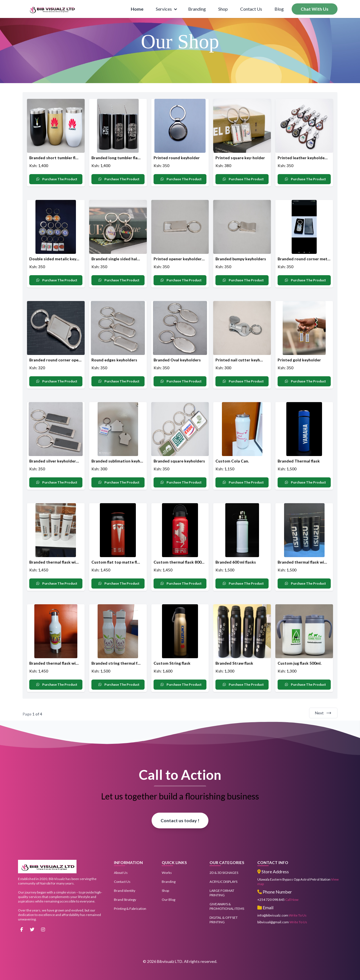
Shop (223, 9)
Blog (279, 9)
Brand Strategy (125, 900)
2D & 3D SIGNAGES (224, 873)
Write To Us (298, 915)
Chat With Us (315, 9)
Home (137, 9)
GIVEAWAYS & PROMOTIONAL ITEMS (227, 906)
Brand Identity (125, 891)
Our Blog (168, 900)
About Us (121, 873)
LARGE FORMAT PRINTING (222, 893)
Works (167, 873)
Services (166, 9)
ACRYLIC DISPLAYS (223, 882)
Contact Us (251, 9)
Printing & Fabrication (130, 909)
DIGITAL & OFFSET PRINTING (224, 920)
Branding (197, 9)
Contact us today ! (180, 820)
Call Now (292, 900)
